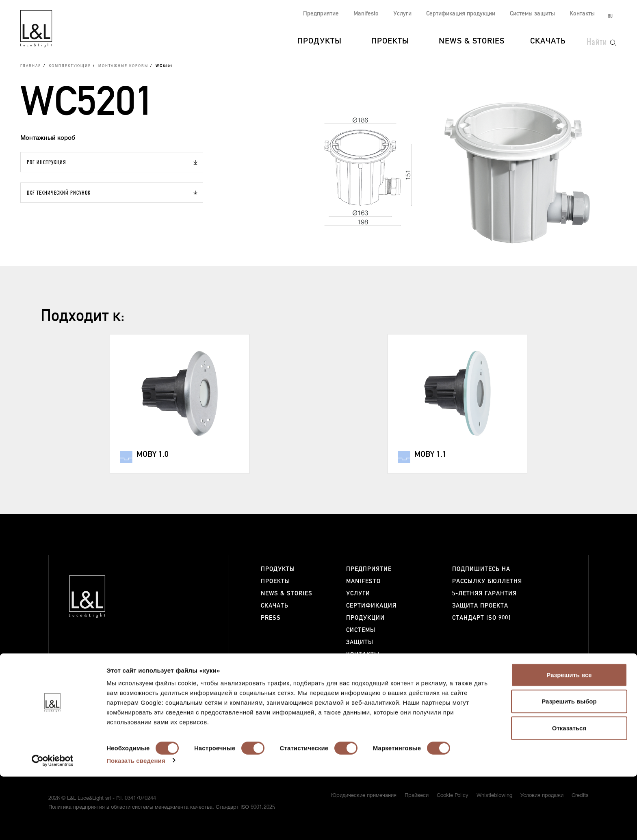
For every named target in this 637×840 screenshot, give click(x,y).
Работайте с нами (367, 673)
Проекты (390, 41)
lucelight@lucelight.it (175, 671)
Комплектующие (70, 66)
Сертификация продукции (461, 14)
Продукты (320, 41)
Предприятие (321, 14)
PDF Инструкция (47, 162)
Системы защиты (532, 14)
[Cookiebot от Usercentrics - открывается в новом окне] (53, 824)
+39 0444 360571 (172, 663)
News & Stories (472, 41)
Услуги (402, 14)
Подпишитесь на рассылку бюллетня (487, 575)
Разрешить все (569, 738)
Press (271, 618)
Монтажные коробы (123, 66)
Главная (31, 66)
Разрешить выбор (569, 765)
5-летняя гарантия (484, 594)
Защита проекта (480, 606)
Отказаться (569, 791)
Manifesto (366, 14)
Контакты (582, 14)
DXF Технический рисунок (59, 192)
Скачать (548, 41)
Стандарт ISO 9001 (482, 618)
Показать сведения (136, 824)
